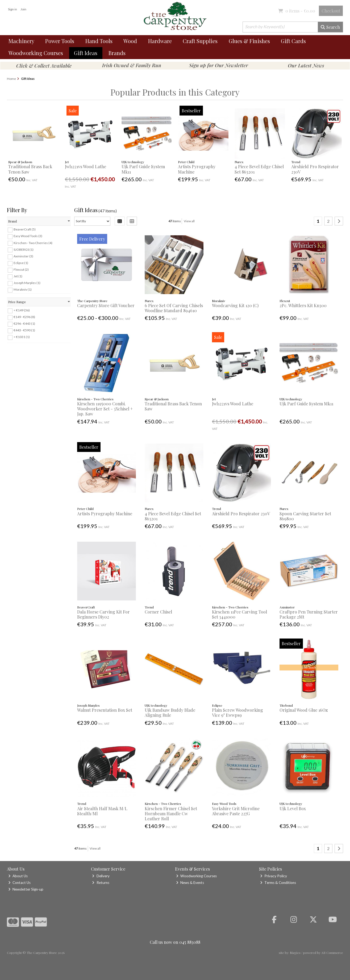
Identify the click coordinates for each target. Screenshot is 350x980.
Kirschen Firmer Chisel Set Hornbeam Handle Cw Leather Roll (171, 814)
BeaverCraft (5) (25, 229)
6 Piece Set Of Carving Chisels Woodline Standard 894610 (174, 308)
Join (23, 9)
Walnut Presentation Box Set (105, 710)
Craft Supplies (200, 41)
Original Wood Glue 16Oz (304, 710)
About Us (18, 876)
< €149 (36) (22, 310)
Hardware (160, 41)
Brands (117, 53)
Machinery (21, 41)
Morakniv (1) (23, 289)
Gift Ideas (86, 53)
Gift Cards (293, 41)
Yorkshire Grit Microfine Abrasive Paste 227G (236, 811)
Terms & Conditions (278, 883)
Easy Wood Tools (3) (28, 236)
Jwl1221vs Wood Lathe (86, 166)
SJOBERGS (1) (24, 249)
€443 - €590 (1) (24, 330)
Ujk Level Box (293, 808)
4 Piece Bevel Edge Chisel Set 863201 (259, 169)
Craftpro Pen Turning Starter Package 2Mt (309, 614)
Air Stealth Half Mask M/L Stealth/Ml (102, 811)
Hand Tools (99, 41)
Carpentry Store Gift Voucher (106, 305)
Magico (295, 953)
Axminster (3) (23, 256)
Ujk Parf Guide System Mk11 (143, 169)
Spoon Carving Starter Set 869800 (305, 516)
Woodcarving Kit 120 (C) (235, 305)
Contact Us (19, 883)
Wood (130, 41)
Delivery (101, 876)
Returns (101, 883)
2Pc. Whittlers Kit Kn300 (303, 305)
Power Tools (60, 41)
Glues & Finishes (249, 41)
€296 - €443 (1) (24, 324)
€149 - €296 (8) (24, 317)
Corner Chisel (158, 612)
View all (189, 221)
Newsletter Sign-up (26, 889)
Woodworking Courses (36, 53)
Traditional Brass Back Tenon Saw (30, 169)
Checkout (331, 11)
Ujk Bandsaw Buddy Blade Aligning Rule (170, 713)
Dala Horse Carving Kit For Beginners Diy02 (103, 614)
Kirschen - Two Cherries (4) (33, 243)
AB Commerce (332, 953)
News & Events (190, 883)
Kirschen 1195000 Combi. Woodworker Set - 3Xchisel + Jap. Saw (105, 409)
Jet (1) (18, 276)
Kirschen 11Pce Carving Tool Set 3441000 (239, 614)
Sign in (12, 9)
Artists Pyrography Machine (197, 169)
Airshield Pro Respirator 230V (315, 169)
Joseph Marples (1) (27, 283)
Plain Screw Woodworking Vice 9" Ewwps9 (237, 713)
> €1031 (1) (22, 337)
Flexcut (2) (21, 269)
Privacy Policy (274, 876)
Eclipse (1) (21, 263)
